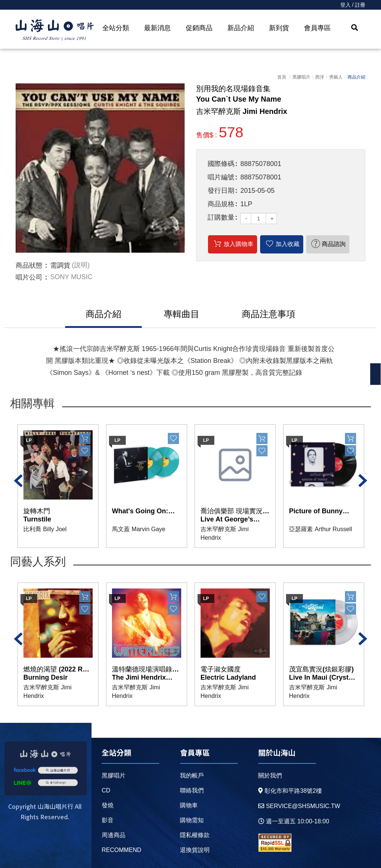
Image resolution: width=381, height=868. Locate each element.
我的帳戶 (192, 776)
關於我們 (270, 776)
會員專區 (317, 28)
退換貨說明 (195, 850)
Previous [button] (18, 481)
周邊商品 (113, 835)
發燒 (108, 805)
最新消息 (157, 28)
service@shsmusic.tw (299, 806)
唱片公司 (29, 277)
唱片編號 (221, 177)
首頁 (282, 77)
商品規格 (221, 204)
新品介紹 (241, 28)
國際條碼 (221, 164)
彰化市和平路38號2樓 (290, 791)
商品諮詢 (334, 244)
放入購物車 (238, 244)
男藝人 (336, 77)
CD (106, 790)
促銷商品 (199, 28)
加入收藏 (288, 244)
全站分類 (116, 28)
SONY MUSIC (71, 277)
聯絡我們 (192, 790)
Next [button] (363, 481)
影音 (108, 820)
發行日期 (221, 191)
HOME (55, 30)
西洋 (320, 77)
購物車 (189, 805)
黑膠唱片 (301, 77)
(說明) (81, 265)
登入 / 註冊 (353, 5)
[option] (100, 168)
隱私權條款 (195, 835)
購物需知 (192, 820)
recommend (121, 850)
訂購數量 (221, 217)
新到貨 (279, 28)
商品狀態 (29, 265)
